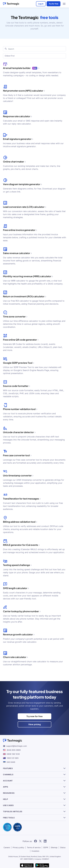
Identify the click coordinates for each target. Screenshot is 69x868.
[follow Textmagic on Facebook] (36, 841)
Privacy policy (18, 847)
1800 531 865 (13, 758)
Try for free (54, 4)
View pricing (34, 724)
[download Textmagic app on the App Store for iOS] (27, 866)
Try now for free (34, 716)
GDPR (46, 847)
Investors (35, 851)
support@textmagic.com (17, 746)
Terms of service (34, 847)
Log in (41, 4)
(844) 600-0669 (14, 750)
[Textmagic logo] (34, 741)
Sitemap (54, 847)
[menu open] (64, 4)
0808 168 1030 (13, 754)
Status (63, 847)
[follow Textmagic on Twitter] (40, 841)
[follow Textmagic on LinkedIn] (45, 841)
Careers (7, 847)
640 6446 (11, 762)
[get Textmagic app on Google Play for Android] (42, 866)
